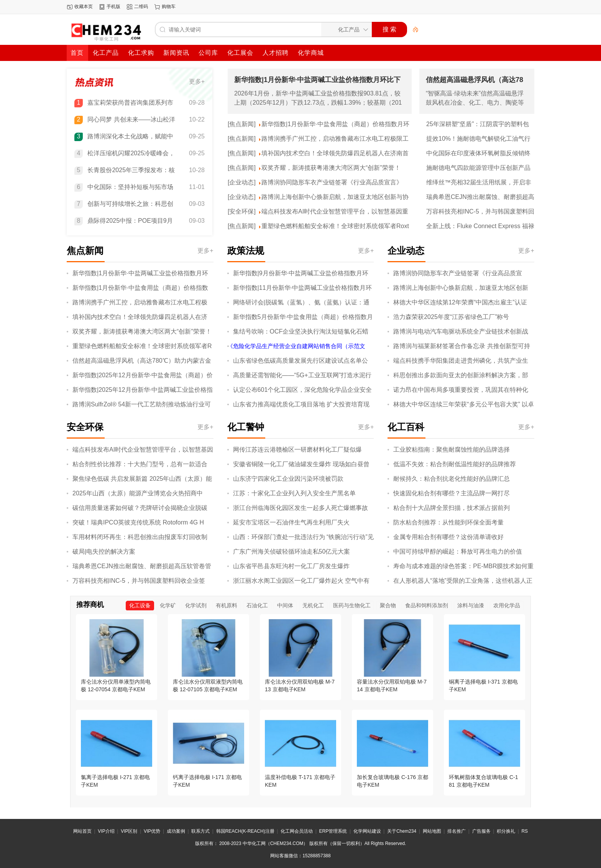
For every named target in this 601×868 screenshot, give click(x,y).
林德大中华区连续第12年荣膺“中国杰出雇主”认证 (460, 302)
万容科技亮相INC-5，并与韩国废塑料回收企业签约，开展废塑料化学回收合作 (480, 212)
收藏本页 (84, 7)
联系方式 (200, 831)
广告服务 (481, 831)
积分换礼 (506, 831)
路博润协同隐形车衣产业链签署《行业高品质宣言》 (332, 182)
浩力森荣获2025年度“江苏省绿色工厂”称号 (451, 317)
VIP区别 (129, 831)
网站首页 (82, 831)
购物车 (169, 7)
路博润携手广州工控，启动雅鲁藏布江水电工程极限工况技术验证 (335, 139)
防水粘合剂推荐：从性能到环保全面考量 (448, 522)
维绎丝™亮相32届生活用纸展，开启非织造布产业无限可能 (479, 183)
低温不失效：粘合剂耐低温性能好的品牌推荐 (455, 464)
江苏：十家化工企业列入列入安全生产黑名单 (294, 493)
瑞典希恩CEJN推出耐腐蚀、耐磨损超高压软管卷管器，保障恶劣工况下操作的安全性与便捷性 (480, 197)
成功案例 (176, 831)
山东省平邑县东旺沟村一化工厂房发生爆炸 (291, 566)
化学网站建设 (367, 831)
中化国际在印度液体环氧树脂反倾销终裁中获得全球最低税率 (478, 154)
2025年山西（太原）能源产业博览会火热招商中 (138, 493)
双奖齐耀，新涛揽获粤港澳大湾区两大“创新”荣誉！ (331, 168)
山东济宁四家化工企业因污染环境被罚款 (288, 479)
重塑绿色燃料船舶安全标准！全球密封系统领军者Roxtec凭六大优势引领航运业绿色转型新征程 (335, 227)
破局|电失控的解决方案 (104, 552)
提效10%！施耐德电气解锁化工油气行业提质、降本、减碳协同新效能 (478, 139)
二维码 (141, 7)
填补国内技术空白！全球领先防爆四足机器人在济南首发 (335, 154)
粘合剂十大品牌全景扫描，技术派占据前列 (452, 508)
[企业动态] (242, 182)
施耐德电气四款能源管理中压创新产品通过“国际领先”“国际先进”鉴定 (478, 168)
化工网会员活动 (297, 831)
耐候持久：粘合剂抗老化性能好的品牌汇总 (452, 479)
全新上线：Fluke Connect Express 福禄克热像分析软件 (480, 227)
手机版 (113, 7)
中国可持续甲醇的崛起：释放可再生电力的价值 (458, 552)
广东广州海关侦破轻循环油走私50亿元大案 (292, 552)
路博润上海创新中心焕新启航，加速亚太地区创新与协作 (335, 197)
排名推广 (456, 831)
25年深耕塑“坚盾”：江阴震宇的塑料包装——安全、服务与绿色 (478, 125)
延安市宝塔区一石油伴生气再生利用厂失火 (291, 522)
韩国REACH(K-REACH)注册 (245, 831)
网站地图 (432, 831)
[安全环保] (242, 211)
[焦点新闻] (242, 124)
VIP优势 (152, 831)
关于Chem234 (402, 831)
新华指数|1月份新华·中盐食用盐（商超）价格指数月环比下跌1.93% (335, 125)
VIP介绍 (106, 831)
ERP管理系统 (333, 831)
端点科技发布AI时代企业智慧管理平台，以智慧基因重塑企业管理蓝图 (335, 212)
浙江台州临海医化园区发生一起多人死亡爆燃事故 (300, 508)
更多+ (197, 81)
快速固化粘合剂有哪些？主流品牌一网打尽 (452, 493)
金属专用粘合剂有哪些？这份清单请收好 (448, 537)
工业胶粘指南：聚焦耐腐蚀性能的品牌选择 (452, 450)
